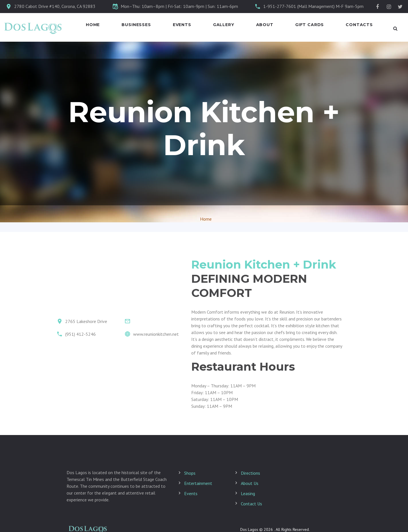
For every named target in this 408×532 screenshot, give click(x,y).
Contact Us (251, 504)
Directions (250, 473)
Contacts (359, 25)
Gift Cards (310, 25)
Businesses (136, 25)
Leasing (248, 493)
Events (182, 25)
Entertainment (198, 483)
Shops (190, 473)
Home (93, 25)
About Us (250, 483)
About (265, 25)
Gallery (224, 25)
